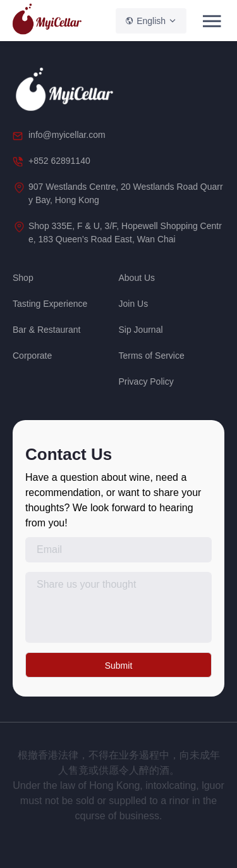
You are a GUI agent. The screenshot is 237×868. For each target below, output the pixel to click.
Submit (119, 666)
